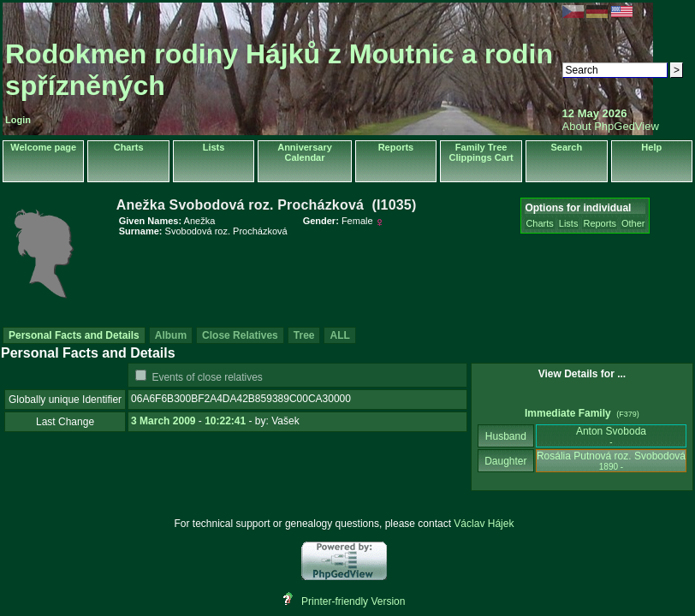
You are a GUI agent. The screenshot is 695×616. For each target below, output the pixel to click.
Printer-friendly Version (353, 601)
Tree (304, 335)
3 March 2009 (163, 421)
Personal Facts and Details (74, 335)
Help (651, 147)
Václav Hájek (484, 524)
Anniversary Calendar (305, 152)
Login (18, 120)
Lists (214, 147)
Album (171, 335)
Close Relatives (240, 335)
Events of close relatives (207, 377)
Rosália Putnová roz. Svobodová (611, 461)
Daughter (506, 461)
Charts (129, 147)
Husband (506, 436)
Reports (396, 147)
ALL (339, 335)
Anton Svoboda (611, 436)
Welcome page (43, 147)
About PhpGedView (611, 126)
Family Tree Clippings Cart (481, 152)
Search (566, 147)
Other (633, 223)
